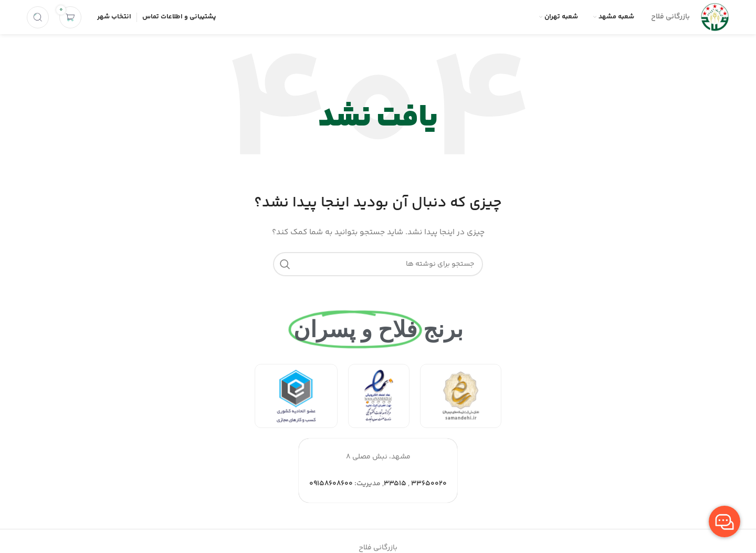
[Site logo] (715, 17)
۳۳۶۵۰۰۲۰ (429, 484)
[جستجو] (38, 17)
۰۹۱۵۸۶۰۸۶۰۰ (331, 484)
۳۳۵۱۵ (395, 484)
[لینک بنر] (461, 396)
